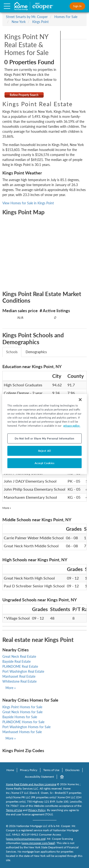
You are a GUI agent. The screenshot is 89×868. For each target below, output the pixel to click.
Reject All (45, 451)
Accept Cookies (45, 463)
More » (7, 508)
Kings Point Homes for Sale (22, 707)
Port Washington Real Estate (23, 671)
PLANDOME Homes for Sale (23, 722)
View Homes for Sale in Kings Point (28, 203)
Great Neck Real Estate (19, 656)
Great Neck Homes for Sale (22, 712)
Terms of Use (51, 770)
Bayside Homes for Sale (20, 717)
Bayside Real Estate (16, 661)
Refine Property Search (24, 95)
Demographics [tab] (36, 352)
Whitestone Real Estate (19, 681)
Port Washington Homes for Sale (26, 727)
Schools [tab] (12, 352)
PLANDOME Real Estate (20, 666)
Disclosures (72, 770)
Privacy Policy (29, 770)
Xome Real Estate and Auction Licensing (31, 784)
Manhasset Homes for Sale (22, 732)
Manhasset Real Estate (19, 676)
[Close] (80, 400)
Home (10, 770)
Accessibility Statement (39, 777)
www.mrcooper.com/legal (38, 843)
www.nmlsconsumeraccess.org (26, 839)
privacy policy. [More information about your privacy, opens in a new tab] (72, 426)
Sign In (77, 6)
